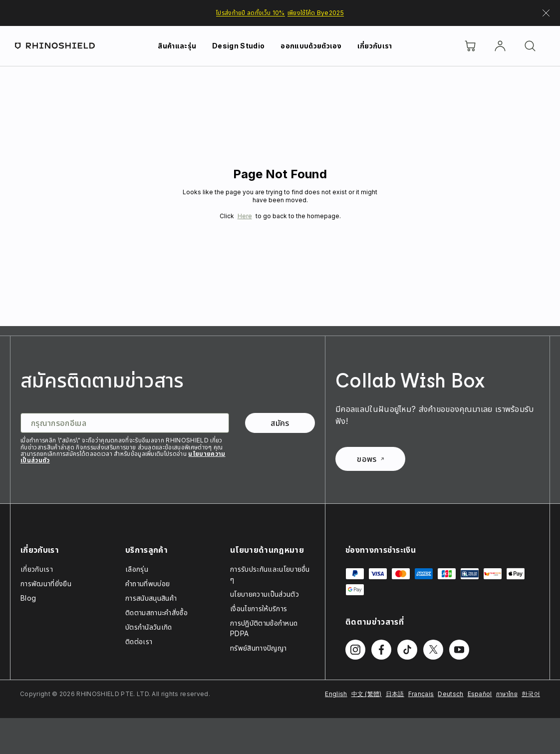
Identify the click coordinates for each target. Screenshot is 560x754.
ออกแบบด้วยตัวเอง (311, 46)
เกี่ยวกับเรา (375, 46)
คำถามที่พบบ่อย (147, 583)
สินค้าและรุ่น (177, 46)
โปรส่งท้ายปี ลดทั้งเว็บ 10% (251, 13)
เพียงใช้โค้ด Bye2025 (316, 13)
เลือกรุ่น (137, 569)
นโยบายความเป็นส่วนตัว (265, 594)
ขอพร (370, 459)
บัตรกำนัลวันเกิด (149, 627)
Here (245, 216)
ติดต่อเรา (139, 641)
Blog (28, 598)
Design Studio (238, 46)
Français (421, 694)
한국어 (531, 694)
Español (480, 694)
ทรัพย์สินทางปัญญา (258, 648)
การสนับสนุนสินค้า (151, 598)
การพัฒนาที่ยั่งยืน (46, 583)
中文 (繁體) (367, 694)
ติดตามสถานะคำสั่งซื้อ (156, 612)
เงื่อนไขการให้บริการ (259, 608)
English (336, 694)
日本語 (395, 694)
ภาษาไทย (507, 694)
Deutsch (450, 694)
